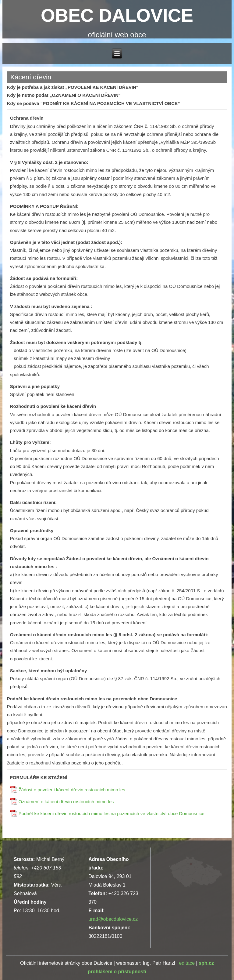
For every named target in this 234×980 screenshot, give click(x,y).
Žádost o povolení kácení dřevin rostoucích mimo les (72, 790)
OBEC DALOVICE (117, 15)
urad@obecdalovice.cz (113, 919)
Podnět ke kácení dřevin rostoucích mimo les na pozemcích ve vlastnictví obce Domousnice (112, 813)
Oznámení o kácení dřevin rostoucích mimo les (66, 802)
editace (187, 963)
